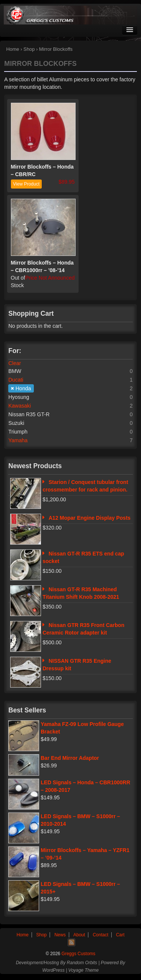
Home (13, 49)
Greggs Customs (78, 954)
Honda (23, 388)
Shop (29, 49)
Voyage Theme (84, 970)
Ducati (16, 380)
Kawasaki (20, 406)
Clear (14, 363)
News (60, 935)
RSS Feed (71, 942)
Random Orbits (82, 963)
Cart (120, 935)
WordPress (53, 970)
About (79, 935)
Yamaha (18, 440)
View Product (26, 184)
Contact (101, 935)
